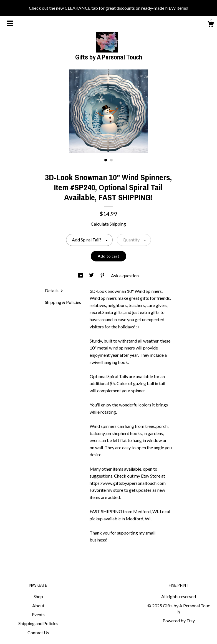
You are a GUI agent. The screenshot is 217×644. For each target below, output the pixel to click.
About (38, 606)
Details (54, 290)
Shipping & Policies (63, 302)
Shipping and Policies (38, 623)
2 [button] (111, 160)
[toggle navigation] (10, 23)
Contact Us (38, 632)
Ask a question (125, 275)
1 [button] (106, 160)
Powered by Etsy (179, 621)
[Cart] (211, 25)
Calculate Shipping (108, 224)
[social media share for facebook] (81, 275)
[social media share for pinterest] (103, 275)
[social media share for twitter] (92, 275)
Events (38, 614)
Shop (38, 596)
